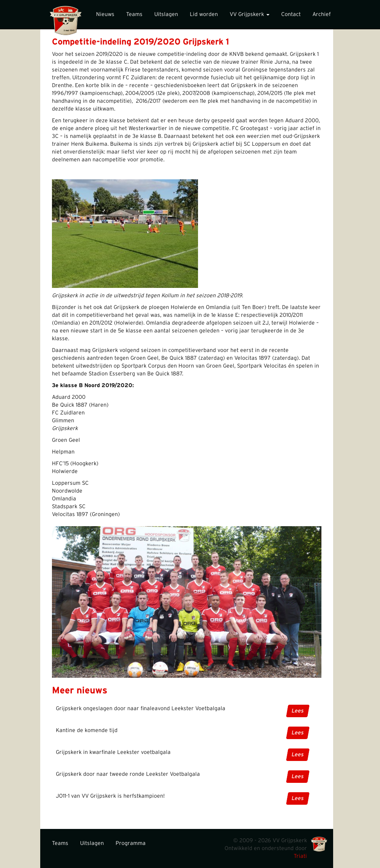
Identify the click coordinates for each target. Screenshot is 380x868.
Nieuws (105, 14)
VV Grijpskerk (250, 14)
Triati (300, 856)
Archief (322, 14)
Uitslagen (166, 14)
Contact (291, 14)
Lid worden (204, 14)
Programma (131, 843)
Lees (297, 711)
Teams (134, 14)
